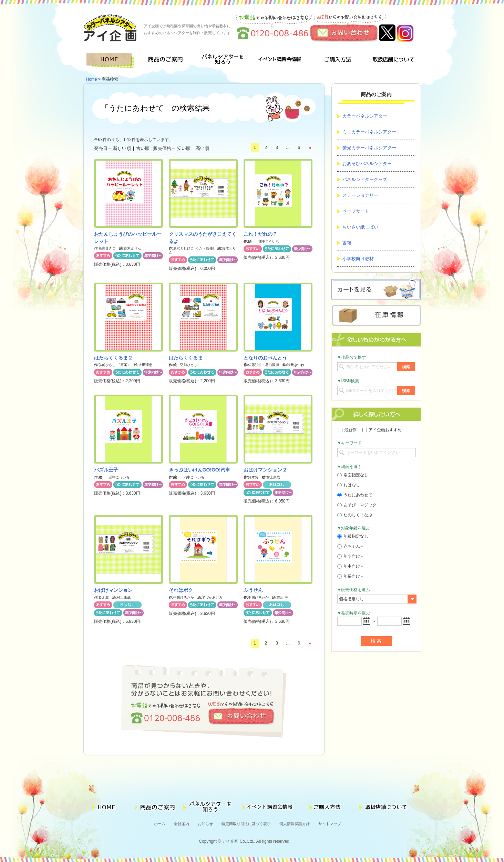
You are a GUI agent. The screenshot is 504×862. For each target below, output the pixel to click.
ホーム (160, 824)
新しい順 (122, 148)
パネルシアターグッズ (365, 179)
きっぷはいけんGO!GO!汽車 (200, 470)
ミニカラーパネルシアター (369, 132)
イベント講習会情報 (280, 60)
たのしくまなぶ (355, 515)
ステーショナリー (360, 195)
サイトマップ (330, 824)
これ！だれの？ (260, 234)
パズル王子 (106, 470)
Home (92, 79)
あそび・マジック (357, 505)
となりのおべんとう (265, 358)
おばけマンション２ (265, 470)
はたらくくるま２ (113, 358)
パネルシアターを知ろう (224, 60)
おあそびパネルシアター (367, 164)
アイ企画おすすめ (382, 430)
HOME (111, 60)
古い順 (143, 148)
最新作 (347, 430)
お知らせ (205, 824)
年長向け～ (351, 576)
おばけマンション (113, 590)
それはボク (181, 590)
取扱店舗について (393, 60)
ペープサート (356, 211)
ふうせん (253, 590)
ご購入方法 (336, 60)
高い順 (202, 148)
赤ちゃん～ (351, 546)
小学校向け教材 (358, 259)
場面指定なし (353, 475)
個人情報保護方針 (295, 824)
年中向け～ (351, 566)
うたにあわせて (355, 495)
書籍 (347, 243)
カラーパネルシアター (365, 116)
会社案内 (182, 824)
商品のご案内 (168, 60)
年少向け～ (351, 556)
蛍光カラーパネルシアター (369, 148)
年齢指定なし (353, 536)
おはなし (349, 485)
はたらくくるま (186, 358)
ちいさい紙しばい (360, 227)
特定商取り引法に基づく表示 (246, 824)
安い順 (184, 148)
